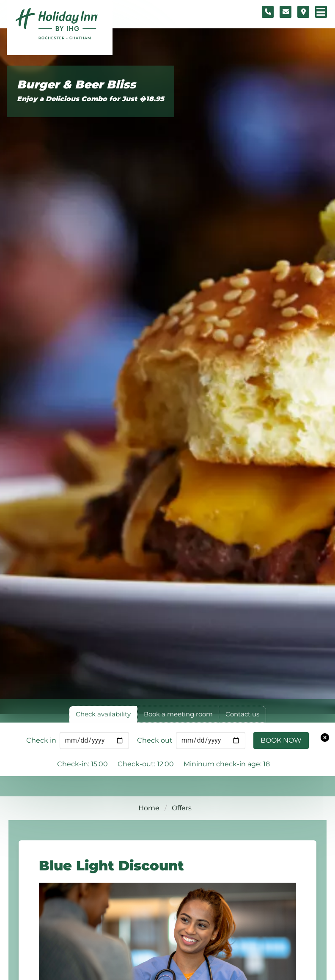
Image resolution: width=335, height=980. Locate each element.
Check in (41, 740)
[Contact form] (286, 12)
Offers (182, 808)
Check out (155, 740)
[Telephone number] (268, 12)
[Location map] (303, 12)
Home (149, 808)
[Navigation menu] (321, 12)
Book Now (281, 740)
